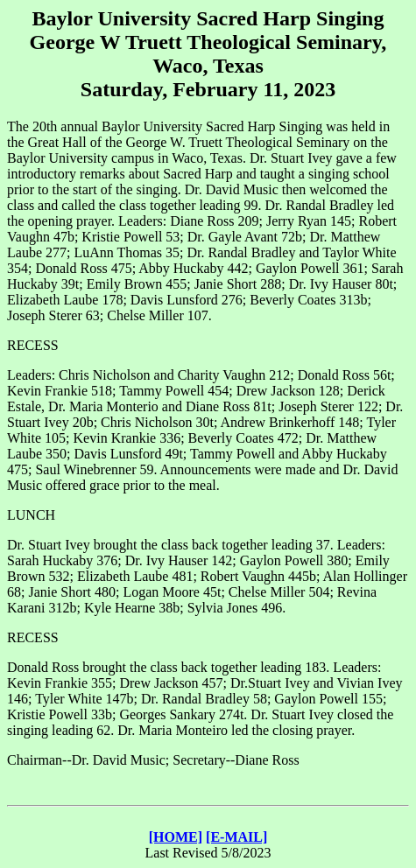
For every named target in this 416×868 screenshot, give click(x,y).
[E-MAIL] (236, 837)
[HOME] (176, 837)
